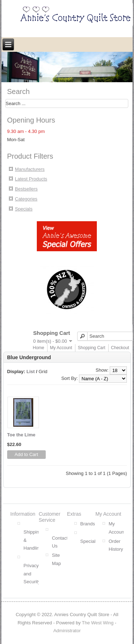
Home (39, 348)
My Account (61, 348)
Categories (26, 199)
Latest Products (31, 179)
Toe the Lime (21, 435)
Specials (24, 209)
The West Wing (98, 623)
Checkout (120, 348)
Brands (88, 524)
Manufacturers (30, 169)
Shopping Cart (92, 348)
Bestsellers (26, 189)
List (31, 371)
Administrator (67, 631)
